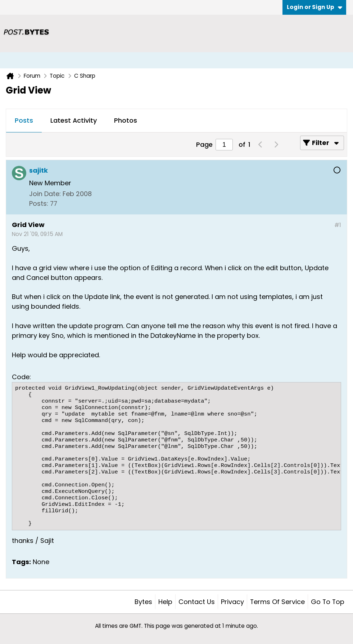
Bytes (143, 602)
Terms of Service (277, 602)
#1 (338, 225)
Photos (126, 120)
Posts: (39, 203)
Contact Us (197, 602)
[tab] (24, 121)
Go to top (328, 602)
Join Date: (45, 194)
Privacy (232, 602)
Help (165, 602)
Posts (24, 120)
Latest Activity (74, 120)
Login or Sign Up (314, 7)
